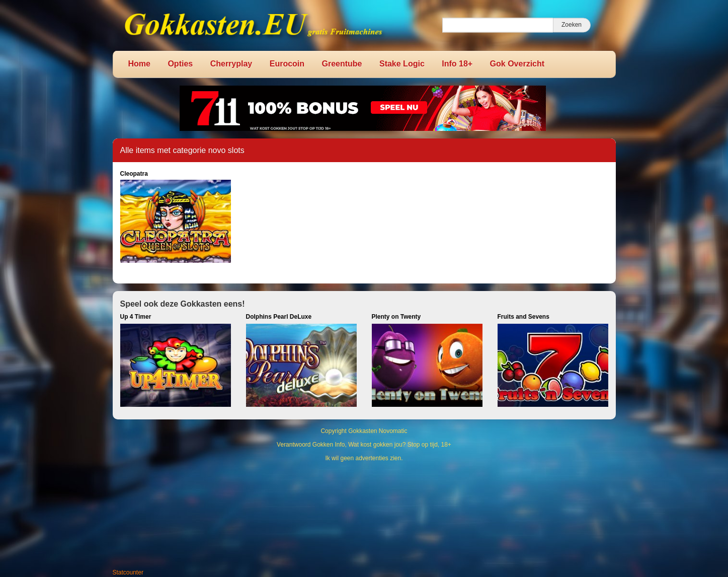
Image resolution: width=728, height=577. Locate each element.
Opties (180, 64)
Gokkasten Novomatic (378, 431)
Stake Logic (402, 64)
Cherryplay (231, 64)
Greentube (342, 64)
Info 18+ (457, 64)
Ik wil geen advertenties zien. (364, 458)
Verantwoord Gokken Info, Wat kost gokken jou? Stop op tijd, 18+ (364, 445)
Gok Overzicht (517, 64)
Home (139, 64)
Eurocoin (287, 64)
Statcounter (128, 572)
